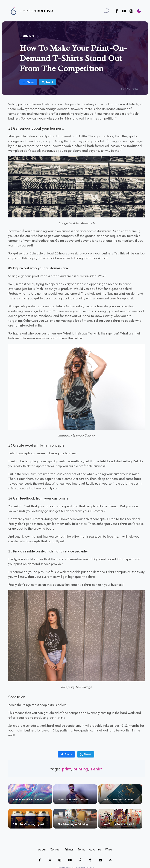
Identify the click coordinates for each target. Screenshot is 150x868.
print (66, 769)
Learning (27, 36)
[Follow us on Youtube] (124, 11)
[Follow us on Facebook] (117, 11)
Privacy (69, 849)
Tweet (47, 82)
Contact (55, 849)
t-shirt (96, 769)
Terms (81, 849)
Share (28, 82)
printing (81, 769)
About (42, 849)
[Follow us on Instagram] (131, 11)
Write (109, 849)
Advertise (95, 849)
